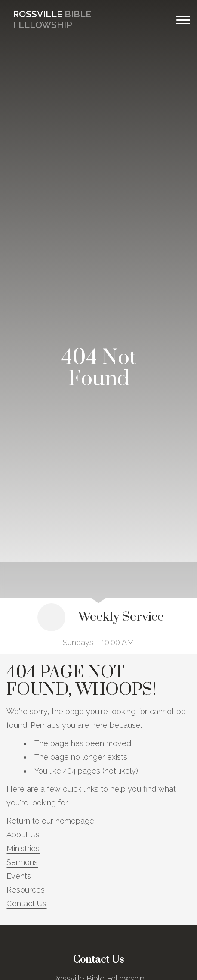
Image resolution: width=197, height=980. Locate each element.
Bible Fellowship (52, 19)
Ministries (23, 848)
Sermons (22, 862)
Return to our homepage (50, 821)
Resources (26, 890)
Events (19, 876)
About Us (23, 835)
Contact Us (26, 904)
